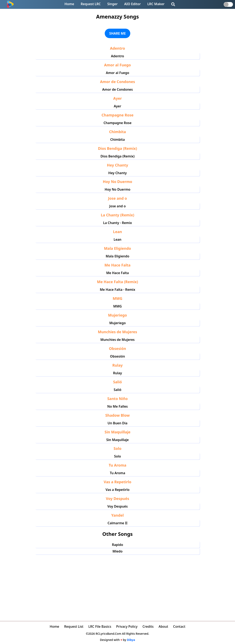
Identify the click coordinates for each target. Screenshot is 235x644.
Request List (74, 626)
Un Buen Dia (117, 423)
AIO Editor (132, 4)
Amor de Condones (117, 89)
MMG (117, 306)
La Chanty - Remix (117, 223)
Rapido (117, 545)
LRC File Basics (100, 626)
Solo (117, 456)
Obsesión (117, 356)
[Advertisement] (117, 585)
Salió (117, 390)
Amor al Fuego (117, 73)
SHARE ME (117, 33)
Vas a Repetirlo (117, 490)
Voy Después (118, 506)
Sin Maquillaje (118, 440)
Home (69, 4)
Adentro (117, 56)
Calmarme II (117, 523)
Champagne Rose (117, 123)
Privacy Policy (127, 626)
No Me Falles (117, 406)
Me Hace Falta (117, 273)
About (163, 626)
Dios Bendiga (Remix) (117, 156)
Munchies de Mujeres (117, 340)
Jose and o (117, 206)
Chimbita (118, 140)
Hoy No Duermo (118, 189)
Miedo (118, 551)
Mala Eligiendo (117, 256)
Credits (148, 626)
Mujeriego (117, 323)
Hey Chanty (117, 173)
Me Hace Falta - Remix (117, 290)
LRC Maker (156, 4)
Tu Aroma (118, 473)
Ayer (117, 106)
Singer (113, 4)
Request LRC (91, 4)
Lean (117, 239)
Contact (179, 626)
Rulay (117, 373)
